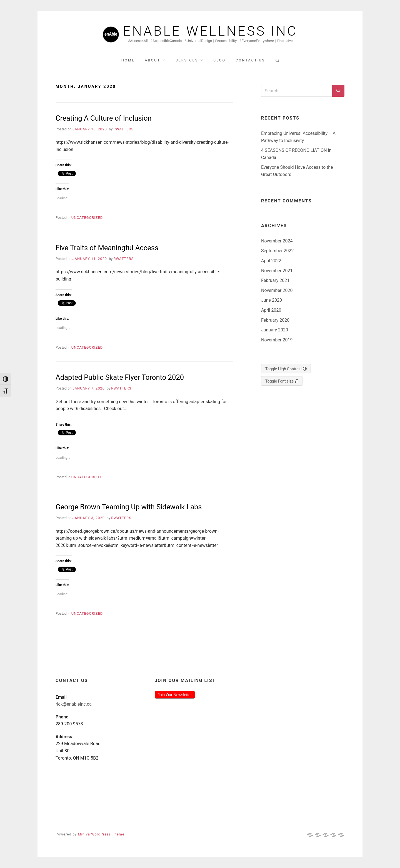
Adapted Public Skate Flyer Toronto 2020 (120, 377)
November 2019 (277, 340)
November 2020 (277, 290)
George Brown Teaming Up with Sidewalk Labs (129, 507)
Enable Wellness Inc (210, 31)
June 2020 (272, 300)
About (152, 60)
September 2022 (277, 251)
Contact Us (250, 60)
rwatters (123, 129)
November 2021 (277, 271)
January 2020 (275, 330)
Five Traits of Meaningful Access (107, 248)
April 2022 (271, 261)
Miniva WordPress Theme (101, 834)
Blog (219, 60)
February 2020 (275, 320)
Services (187, 60)
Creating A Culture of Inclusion (104, 118)
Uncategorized (87, 218)
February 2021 (275, 280)
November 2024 (277, 241)
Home (128, 60)
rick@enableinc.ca (74, 704)
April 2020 (271, 310)
